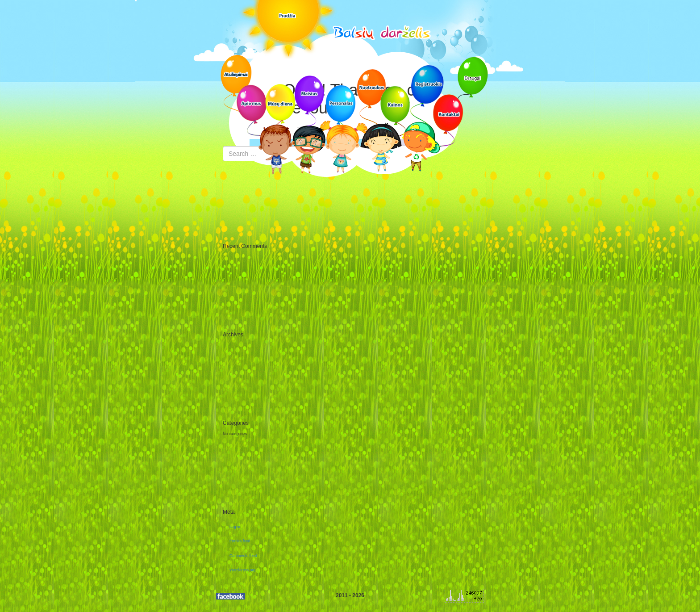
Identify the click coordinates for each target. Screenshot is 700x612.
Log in (235, 527)
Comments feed (243, 556)
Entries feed (240, 541)
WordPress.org (242, 570)
